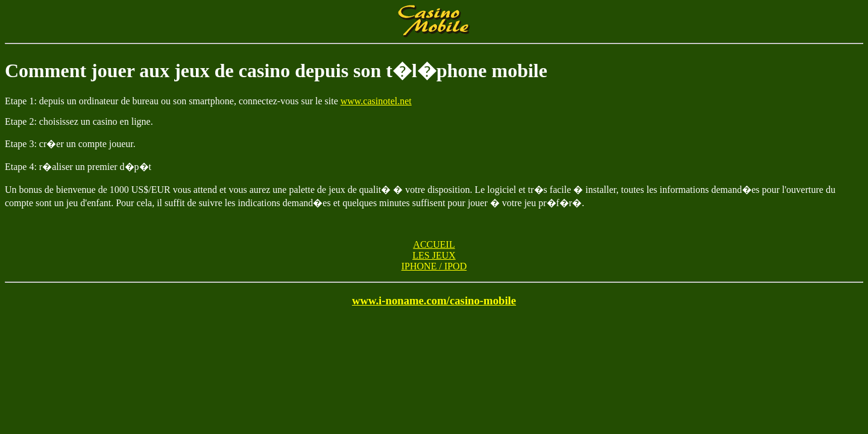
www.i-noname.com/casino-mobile (434, 300)
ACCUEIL (434, 244)
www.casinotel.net (376, 101)
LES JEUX (434, 255)
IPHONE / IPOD (434, 266)
